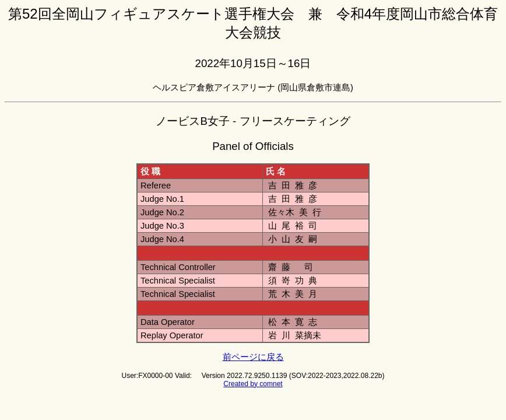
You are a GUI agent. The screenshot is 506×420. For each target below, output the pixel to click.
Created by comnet (253, 384)
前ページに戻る (253, 357)
